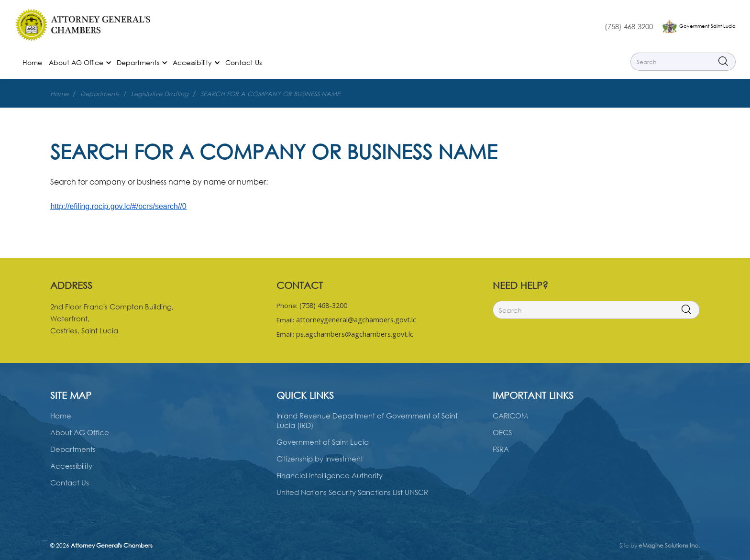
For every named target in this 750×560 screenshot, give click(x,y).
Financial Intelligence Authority (330, 475)
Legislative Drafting (160, 94)
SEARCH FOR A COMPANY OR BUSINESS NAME (270, 94)
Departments (100, 94)
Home (32, 62)
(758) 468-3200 (629, 26)
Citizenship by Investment (320, 459)
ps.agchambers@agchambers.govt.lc (355, 334)
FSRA (501, 449)
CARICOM (510, 416)
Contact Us (243, 62)
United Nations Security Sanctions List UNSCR (352, 492)
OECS (502, 432)
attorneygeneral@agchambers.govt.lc (356, 320)
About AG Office (80, 432)
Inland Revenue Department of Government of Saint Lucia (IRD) (367, 420)
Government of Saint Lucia (323, 442)
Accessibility (71, 466)
